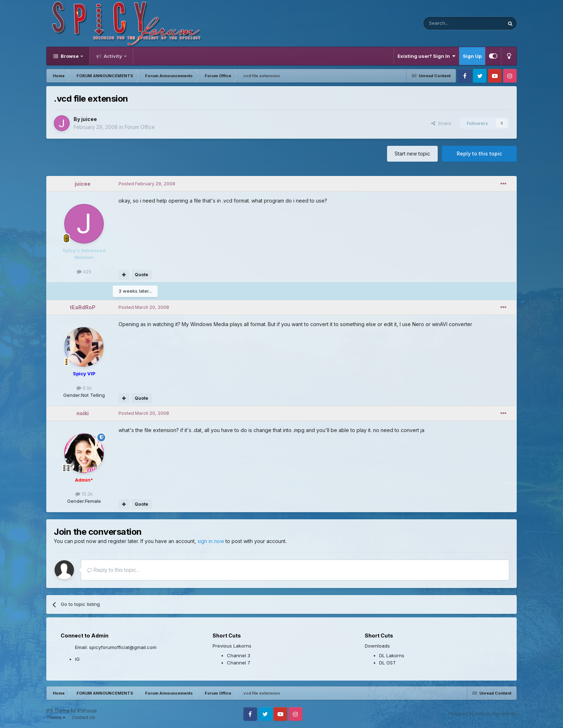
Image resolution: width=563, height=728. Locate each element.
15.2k (84, 494)
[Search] (445, 23)
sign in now (211, 541)
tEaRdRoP (83, 307)
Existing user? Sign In (426, 56)
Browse (70, 56)
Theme (56, 717)
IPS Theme (58, 711)
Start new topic (412, 154)
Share (441, 123)
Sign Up (472, 56)
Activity (113, 56)
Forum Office (140, 127)
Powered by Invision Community (483, 714)
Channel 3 (239, 655)
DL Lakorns (392, 655)
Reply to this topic (479, 154)
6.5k (84, 388)
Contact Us (83, 717)
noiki (83, 413)
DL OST (388, 663)
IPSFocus (87, 711)
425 (84, 272)
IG (77, 659)
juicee (89, 119)
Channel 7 (239, 663)
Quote (141, 275)
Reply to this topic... (113, 570)
